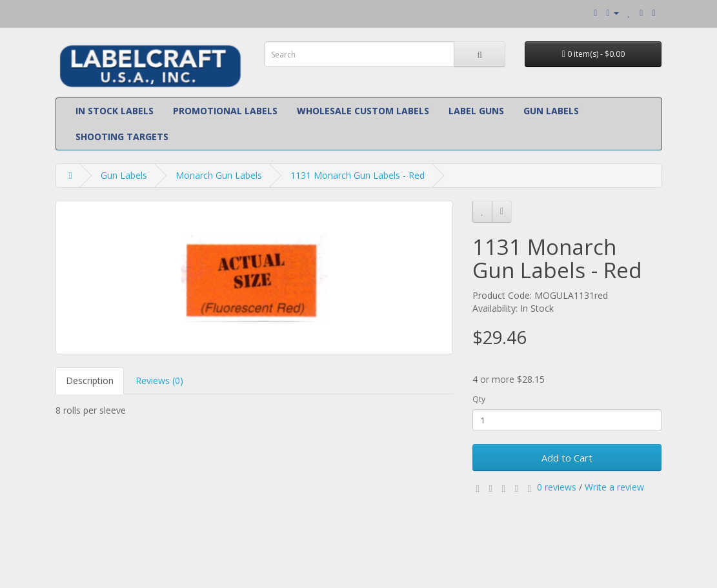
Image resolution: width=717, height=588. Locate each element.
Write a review (614, 487)
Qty (479, 399)
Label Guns (476, 111)
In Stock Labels (115, 111)
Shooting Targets (122, 137)
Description (90, 380)
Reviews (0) (159, 380)
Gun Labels (551, 111)
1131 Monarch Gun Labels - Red (358, 175)
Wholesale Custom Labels (363, 111)
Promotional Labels (225, 111)
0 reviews (557, 487)
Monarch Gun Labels (219, 175)
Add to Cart (567, 458)
